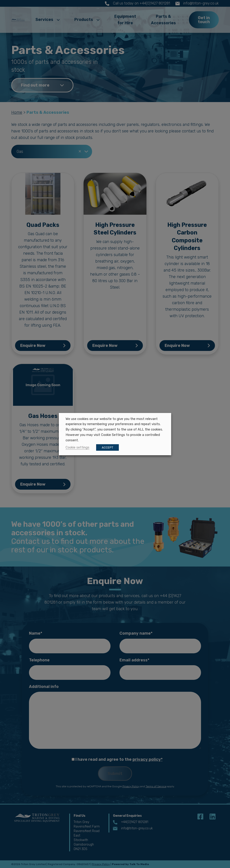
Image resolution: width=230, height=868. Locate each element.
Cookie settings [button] (77, 447)
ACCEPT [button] (107, 447)
